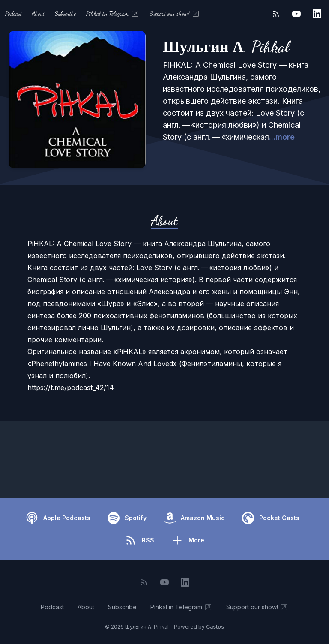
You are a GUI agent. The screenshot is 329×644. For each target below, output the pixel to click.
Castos (215, 627)
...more (282, 137)
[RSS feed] (276, 14)
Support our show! (175, 14)
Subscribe (65, 14)
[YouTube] (296, 14)
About (38, 14)
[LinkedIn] (317, 14)
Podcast (13, 14)
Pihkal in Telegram (113, 14)
